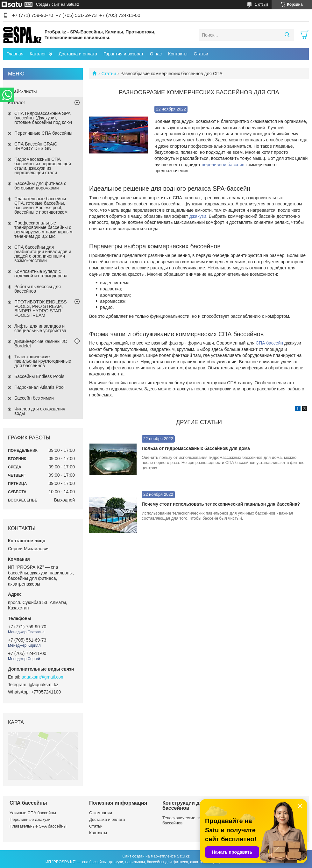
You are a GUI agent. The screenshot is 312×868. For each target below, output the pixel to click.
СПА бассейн (269, 343)
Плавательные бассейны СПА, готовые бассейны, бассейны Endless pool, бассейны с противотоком (41, 205)
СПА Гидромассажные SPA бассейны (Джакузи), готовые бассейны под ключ (43, 118)
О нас (156, 54)
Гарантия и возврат (124, 54)
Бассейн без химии (34, 398)
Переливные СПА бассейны (43, 133)
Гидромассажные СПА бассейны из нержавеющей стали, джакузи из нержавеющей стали (43, 166)
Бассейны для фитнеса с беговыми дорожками (40, 186)
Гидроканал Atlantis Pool (39, 387)
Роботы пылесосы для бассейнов (38, 289)
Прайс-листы (22, 91)
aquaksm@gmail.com (43, 677)
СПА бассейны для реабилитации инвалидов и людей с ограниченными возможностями (43, 254)
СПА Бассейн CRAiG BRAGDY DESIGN (36, 146)
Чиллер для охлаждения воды (40, 411)
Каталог (38, 54)
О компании (101, 813)
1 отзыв (262, 4)
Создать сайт (48, 4)
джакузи (198, 216)
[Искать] (287, 35)
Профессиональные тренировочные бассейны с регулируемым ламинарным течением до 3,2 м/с (43, 230)
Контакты (178, 54)
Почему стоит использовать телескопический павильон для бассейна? (221, 504)
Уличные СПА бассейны (33, 813)
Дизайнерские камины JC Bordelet (41, 344)
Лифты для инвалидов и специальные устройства (40, 328)
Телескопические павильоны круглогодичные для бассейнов (43, 361)
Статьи (201, 54)
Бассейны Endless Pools (39, 376)
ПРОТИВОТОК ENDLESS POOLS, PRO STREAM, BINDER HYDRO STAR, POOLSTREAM (41, 309)
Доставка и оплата (78, 54)
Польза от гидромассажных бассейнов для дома (196, 448)
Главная (15, 54)
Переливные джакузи (30, 819)
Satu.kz (183, 856)
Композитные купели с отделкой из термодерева (41, 274)
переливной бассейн (223, 165)
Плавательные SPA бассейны (38, 826)
